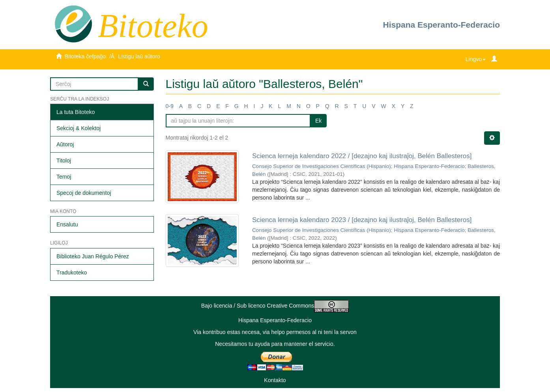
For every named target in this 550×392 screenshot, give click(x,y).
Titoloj (64, 161)
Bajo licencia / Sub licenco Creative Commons (275, 306)
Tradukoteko (72, 273)
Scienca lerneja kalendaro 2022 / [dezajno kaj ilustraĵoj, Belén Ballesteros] (362, 156)
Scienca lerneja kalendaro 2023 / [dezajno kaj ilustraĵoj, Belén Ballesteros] (362, 220)
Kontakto (275, 380)
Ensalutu (67, 224)
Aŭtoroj (65, 144)
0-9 (170, 106)
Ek (318, 121)
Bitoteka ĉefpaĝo (85, 56)
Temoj (64, 177)
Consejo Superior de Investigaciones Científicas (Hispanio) (322, 166)
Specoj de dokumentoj (84, 193)
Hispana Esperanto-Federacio (441, 25)
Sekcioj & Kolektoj (79, 128)
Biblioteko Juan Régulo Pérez (93, 256)
